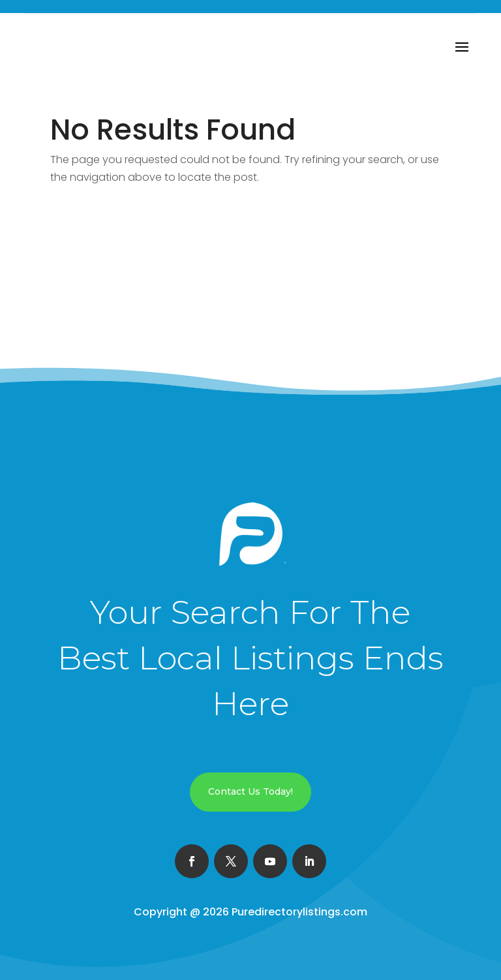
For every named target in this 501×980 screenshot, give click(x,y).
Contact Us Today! (250, 791)
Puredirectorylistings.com (299, 912)
